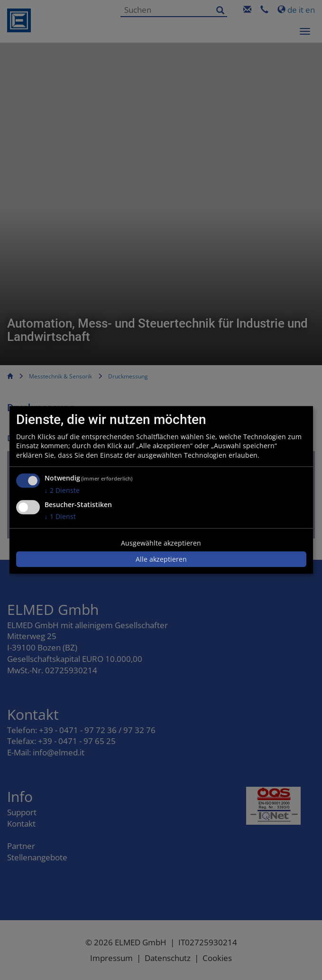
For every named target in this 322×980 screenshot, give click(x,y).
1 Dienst (60, 516)
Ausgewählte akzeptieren (161, 543)
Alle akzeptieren (161, 559)
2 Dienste (62, 491)
